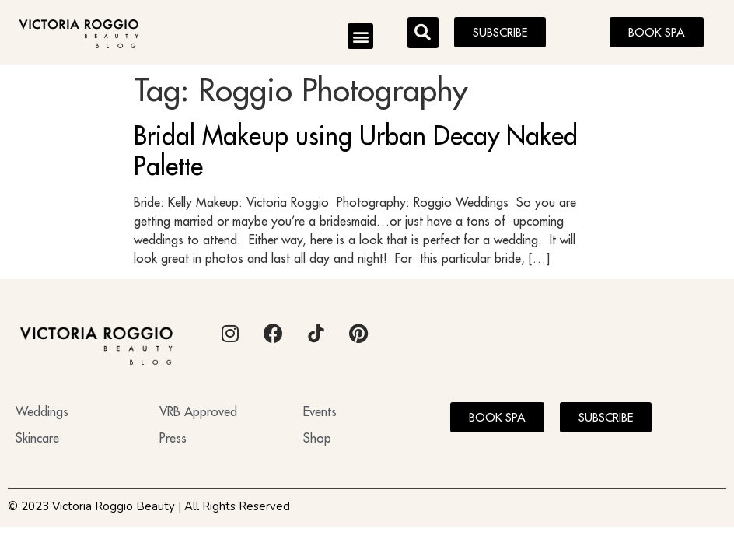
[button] (360, 36)
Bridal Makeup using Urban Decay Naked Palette (356, 150)
